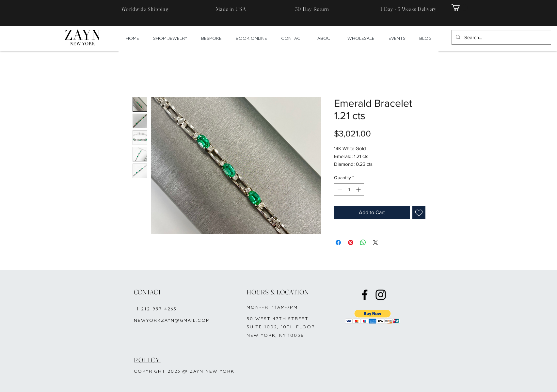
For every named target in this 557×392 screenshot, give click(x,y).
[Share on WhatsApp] (363, 243)
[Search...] (501, 37)
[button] (460, 8)
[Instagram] (381, 295)
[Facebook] (365, 295)
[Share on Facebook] (338, 243)
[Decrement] (339, 189)
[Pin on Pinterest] (351, 243)
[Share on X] (375, 243)
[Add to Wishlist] (419, 212)
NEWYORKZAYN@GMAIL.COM (172, 320)
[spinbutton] (349, 189)
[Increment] (359, 189)
